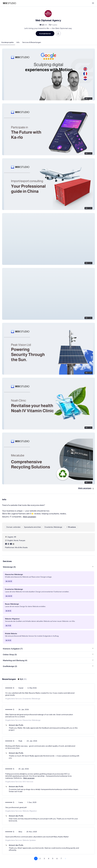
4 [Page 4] (49, 859)
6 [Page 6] (57, 859)
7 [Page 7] (61, 859)
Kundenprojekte (8, 42)
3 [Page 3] (44, 859)
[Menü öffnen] (93, 3)
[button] (48, 74)
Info (18, 42)
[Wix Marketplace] (9, 3)
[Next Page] (65, 859)
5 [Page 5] (53, 859)
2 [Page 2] (40, 859)
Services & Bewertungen (32, 42)
